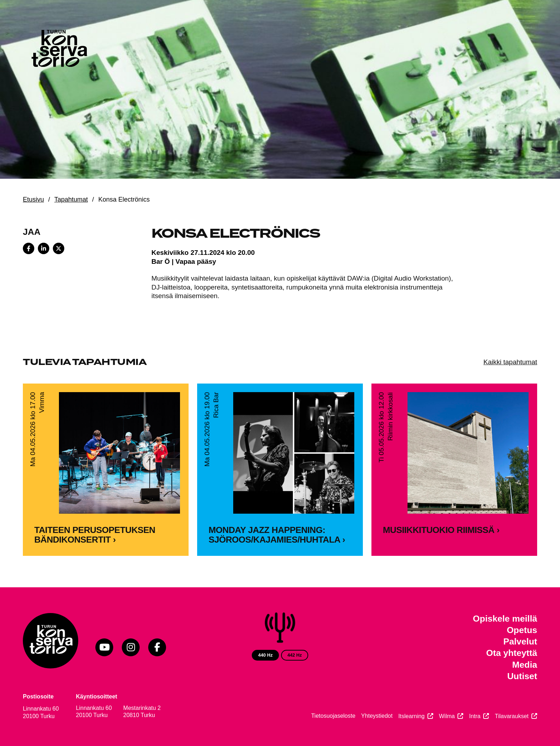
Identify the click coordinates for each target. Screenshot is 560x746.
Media (525, 665)
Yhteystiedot (377, 716)
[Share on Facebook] (29, 248)
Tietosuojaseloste (333, 716)
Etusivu (33, 199)
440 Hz (266, 655)
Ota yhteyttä (512, 653)
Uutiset (522, 676)
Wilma (447, 716)
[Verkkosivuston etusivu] (59, 50)
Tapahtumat (71, 199)
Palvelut (520, 641)
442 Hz (295, 655)
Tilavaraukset (512, 716)
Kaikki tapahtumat (510, 362)
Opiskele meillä (505, 619)
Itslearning (411, 716)
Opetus (522, 630)
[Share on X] (59, 248)
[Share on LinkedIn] (44, 248)
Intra (475, 716)
